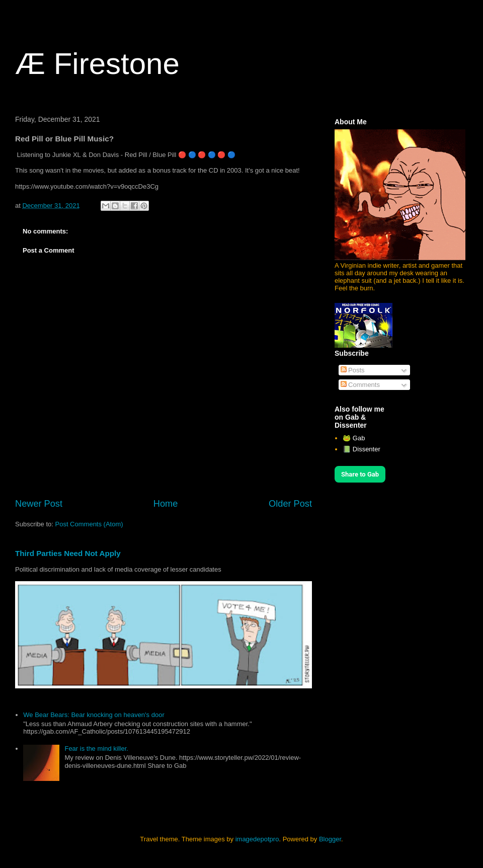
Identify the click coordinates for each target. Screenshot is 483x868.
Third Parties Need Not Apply (68, 553)
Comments (360, 385)
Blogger (330, 839)
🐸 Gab (354, 438)
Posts (353, 370)
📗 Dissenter (361, 449)
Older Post (290, 504)
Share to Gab (360, 474)
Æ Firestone (97, 64)
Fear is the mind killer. (96, 748)
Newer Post (39, 504)
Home (166, 504)
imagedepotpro (257, 839)
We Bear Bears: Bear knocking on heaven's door (94, 715)
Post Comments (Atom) (89, 524)
